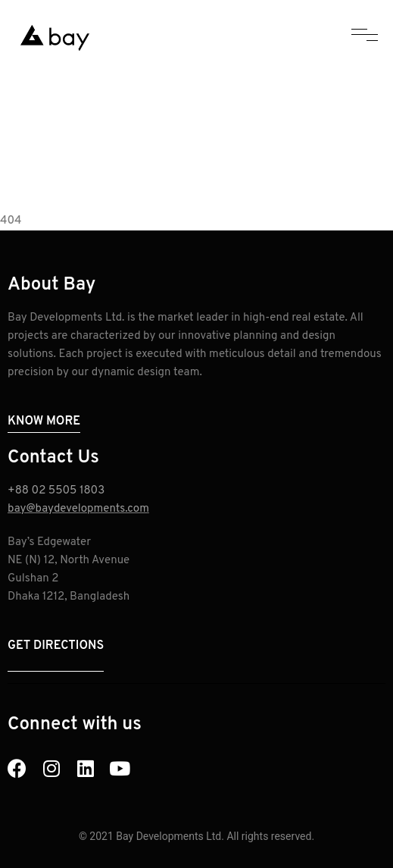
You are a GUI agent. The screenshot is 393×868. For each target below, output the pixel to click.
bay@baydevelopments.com (78, 509)
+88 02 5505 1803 (56, 491)
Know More (44, 421)
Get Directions (56, 646)
